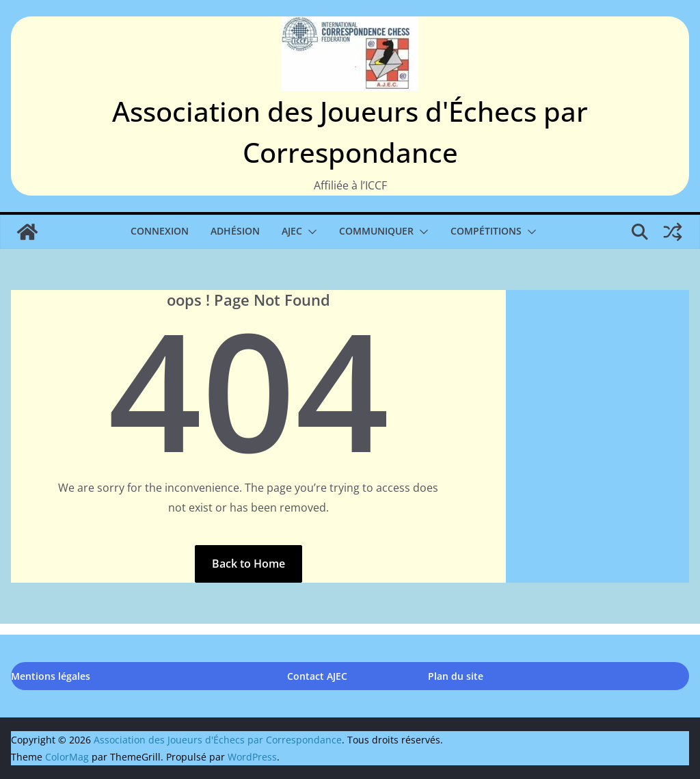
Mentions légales (51, 676)
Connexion (160, 231)
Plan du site (456, 676)
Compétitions (486, 231)
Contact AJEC (317, 676)
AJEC (292, 231)
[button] (310, 232)
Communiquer (376, 231)
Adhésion (235, 231)
